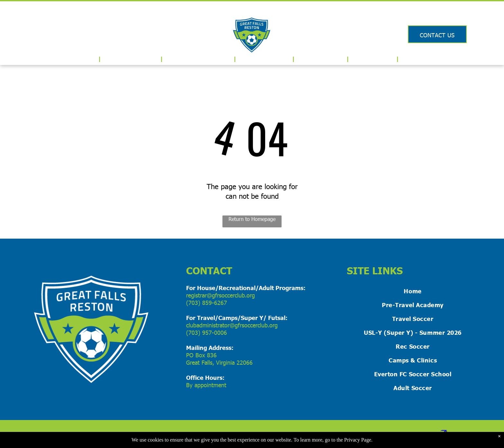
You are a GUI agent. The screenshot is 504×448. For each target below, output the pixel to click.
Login (437, 10)
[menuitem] (84, 59)
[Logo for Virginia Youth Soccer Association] (97, 33)
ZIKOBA (401, 434)
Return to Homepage (252, 219)
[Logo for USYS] (37, 33)
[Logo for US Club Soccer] (67, 33)
